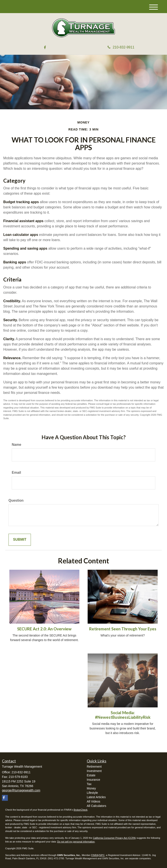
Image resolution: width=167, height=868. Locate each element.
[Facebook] (45, 48)
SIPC (102, 855)
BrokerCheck (81, 810)
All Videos (94, 801)
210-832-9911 (121, 47)
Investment (94, 771)
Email (16, 473)
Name (17, 445)
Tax (89, 784)
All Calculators (96, 806)
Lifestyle (92, 793)
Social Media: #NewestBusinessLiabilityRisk (123, 715)
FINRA (95, 855)
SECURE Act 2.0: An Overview (44, 629)
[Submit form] (20, 540)
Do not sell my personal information (76, 842)
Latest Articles (96, 797)
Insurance (93, 780)
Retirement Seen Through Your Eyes (123, 629)
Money (91, 788)
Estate (91, 775)
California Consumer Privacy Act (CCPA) (114, 838)
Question (16, 500)
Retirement (94, 767)
